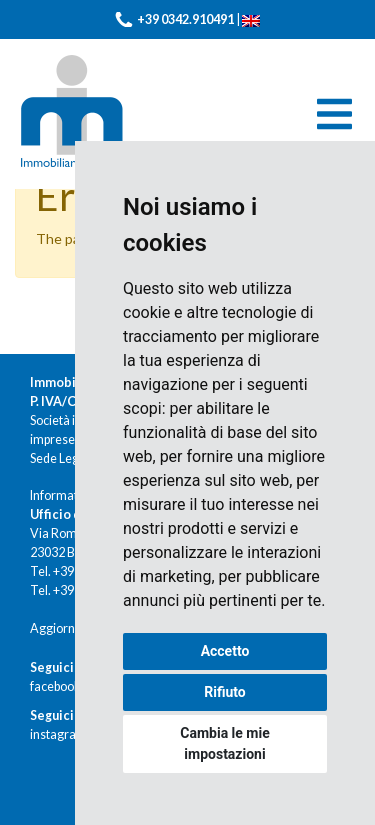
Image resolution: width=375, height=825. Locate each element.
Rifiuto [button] (225, 692)
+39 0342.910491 (185, 19)
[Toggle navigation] (334, 114)
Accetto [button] (225, 651)
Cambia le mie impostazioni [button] (224, 743)
